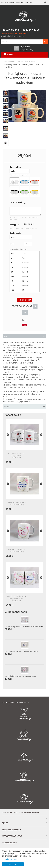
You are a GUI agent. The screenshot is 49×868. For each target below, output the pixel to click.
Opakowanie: (15, 233)
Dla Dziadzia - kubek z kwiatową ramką (17, 504)
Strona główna (9, 62)
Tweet (25, 320)
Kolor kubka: (15, 167)
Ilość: (12, 244)
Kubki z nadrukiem (26, 62)
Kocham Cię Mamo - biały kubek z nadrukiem (17, 456)
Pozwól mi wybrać (10, 859)
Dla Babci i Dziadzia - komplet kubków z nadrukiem (17, 598)
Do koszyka (24, 300)
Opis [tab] (25, 336)
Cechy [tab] (25, 406)
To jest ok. (13, 864)
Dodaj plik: (14, 225)
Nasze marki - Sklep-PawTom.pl (16, 702)
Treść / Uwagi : (16, 203)
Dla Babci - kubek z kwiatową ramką (17, 551)
